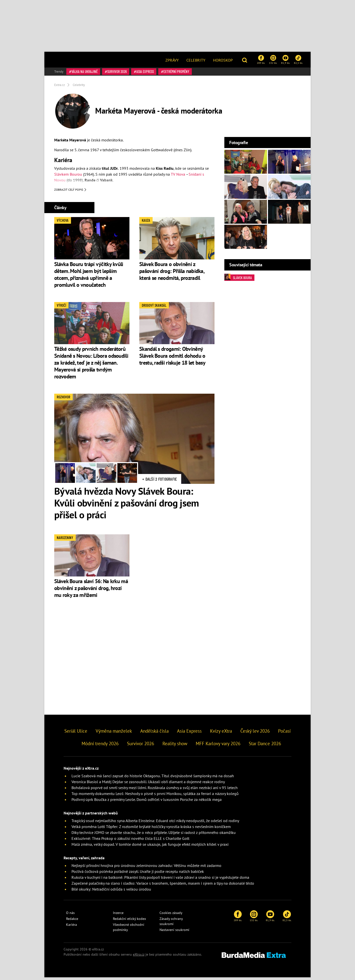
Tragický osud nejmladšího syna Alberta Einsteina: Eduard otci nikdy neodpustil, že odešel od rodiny (155, 823)
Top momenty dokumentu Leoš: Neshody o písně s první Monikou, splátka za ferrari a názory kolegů (155, 796)
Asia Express (145, 71)
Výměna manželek (114, 734)
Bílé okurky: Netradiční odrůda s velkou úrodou (111, 892)
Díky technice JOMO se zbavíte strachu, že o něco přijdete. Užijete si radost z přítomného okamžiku (154, 835)
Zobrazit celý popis (71, 192)
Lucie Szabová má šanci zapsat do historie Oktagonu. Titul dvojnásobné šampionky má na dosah (153, 778)
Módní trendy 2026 (100, 746)
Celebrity (196, 60)
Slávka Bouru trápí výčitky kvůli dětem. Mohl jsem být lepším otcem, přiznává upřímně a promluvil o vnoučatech (89, 277)
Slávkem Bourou (68, 174)
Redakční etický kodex (129, 921)
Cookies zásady (171, 915)
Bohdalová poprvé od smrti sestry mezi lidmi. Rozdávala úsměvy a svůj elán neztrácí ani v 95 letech (155, 790)
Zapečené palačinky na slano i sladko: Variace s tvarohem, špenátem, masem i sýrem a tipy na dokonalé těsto (163, 886)
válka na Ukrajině (85, 71)
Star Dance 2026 (265, 746)
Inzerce (118, 915)
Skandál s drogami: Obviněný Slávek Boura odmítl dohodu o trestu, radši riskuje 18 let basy (172, 359)
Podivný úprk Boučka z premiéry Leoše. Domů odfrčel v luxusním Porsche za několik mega (147, 802)
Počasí (284, 734)
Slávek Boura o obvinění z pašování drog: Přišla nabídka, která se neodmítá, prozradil (172, 274)
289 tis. (261, 60)
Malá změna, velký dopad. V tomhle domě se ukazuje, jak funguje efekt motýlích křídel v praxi (150, 847)
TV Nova (178, 174)
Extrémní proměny (176, 71)
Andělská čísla (154, 734)
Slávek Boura (238, 277)
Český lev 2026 (255, 734)
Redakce (72, 921)
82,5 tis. (298, 60)
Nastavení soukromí (174, 932)
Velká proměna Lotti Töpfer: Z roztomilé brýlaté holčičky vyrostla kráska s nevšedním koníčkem (151, 829)
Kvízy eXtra (221, 734)
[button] (245, 60)
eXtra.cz (139, 957)
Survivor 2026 (117, 71)
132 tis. (273, 60)
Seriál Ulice (76, 734)
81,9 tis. (285, 60)
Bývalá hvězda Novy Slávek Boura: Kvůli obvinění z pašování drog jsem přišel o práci (127, 506)
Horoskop (223, 60)
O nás (70, 915)
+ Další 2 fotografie (160, 482)
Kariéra (71, 927)
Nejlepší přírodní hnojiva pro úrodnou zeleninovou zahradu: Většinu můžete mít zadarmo (146, 868)
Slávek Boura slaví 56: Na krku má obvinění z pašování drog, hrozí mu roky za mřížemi (91, 591)
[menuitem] (172, 60)
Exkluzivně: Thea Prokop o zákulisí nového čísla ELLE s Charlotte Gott (130, 841)
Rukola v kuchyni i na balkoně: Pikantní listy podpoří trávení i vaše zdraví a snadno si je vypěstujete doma (160, 880)
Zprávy (172, 60)
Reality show (175, 746)
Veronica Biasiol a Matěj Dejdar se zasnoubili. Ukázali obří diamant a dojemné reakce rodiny (148, 784)
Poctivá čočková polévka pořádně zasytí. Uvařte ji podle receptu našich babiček (138, 874)
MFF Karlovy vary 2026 (218, 746)
